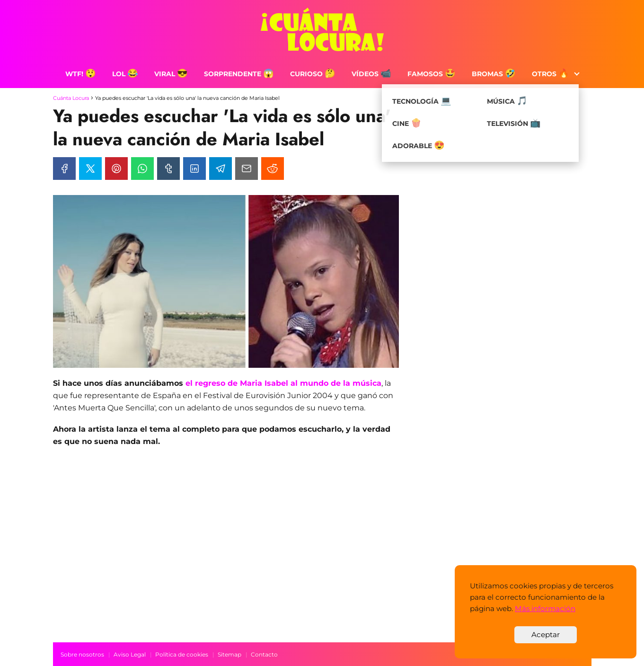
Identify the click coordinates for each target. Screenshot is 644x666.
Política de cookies (182, 654)
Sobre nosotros (82, 654)
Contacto (264, 654)
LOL (125, 74)
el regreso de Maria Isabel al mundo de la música (282, 383)
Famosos (432, 74)
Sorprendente (239, 74)
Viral (171, 74)
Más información (545, 608)
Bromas (494, 74)
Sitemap (229, 654)
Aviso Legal (130, 654)
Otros (551, 74)
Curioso (313, 74)
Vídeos (371, 74)
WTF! (81, 74)
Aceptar (546, 635)
